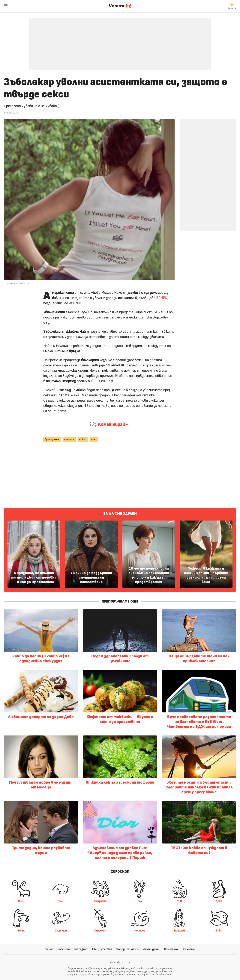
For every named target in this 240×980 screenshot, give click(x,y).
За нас (50, 949)
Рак (140, 891)
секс (94, 439)
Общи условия (102, 949)
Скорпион (61, 920)
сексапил (69, 439)
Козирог (140, 920)
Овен (21, 891)
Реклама (189, 949)
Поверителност (128, 949)
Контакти (172, 949)
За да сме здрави (120, 514)
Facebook (64, 949)
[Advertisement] (120, 41)
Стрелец (100, 920)
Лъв (179, 891)
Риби (219, 920)
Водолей (179, 920)
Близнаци (100, 891)
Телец (61, 891)
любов (83, 439)
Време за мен (52, 439)
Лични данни (152, 949)
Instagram (81, 949)
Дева (219, 891)
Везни (21, 920)
